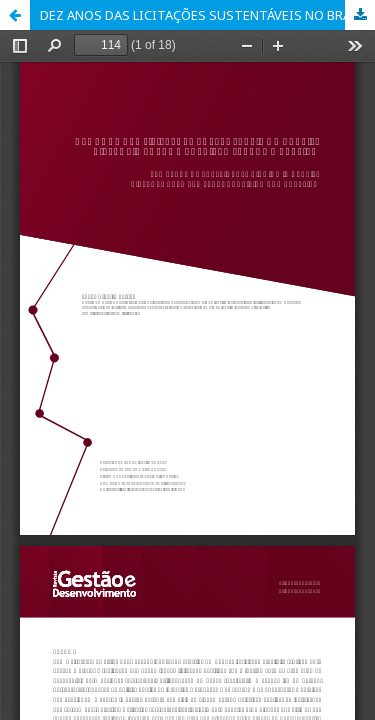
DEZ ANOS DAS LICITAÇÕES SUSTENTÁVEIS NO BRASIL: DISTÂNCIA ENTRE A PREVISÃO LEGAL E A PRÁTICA (207, 15)
